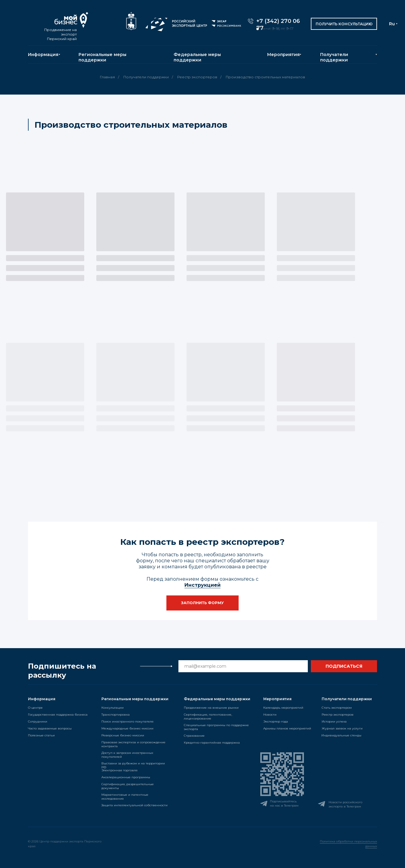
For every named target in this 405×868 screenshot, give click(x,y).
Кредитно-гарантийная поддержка (212, 743)
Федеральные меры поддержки (197, 57)
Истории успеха (334, 721)
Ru (392, 24)
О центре (35, 708)
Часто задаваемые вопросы (50, 728)
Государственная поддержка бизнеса (58, 715)
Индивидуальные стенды (341, 735)
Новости (270, 715)
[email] (243, 666)
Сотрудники (38, 721)
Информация (43, 55)
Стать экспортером (337, 708)
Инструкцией (202, 585)
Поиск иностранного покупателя (127, 721)
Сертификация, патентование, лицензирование (208, 717)
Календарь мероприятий (283, 708)
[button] (344, 24)
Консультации (113, 708)
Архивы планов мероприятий (287, 728)
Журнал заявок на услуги (342, 728)
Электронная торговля (119, 770)
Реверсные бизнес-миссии (123, 735)
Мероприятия (283, 55)
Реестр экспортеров (197, 77)
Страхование (194, 736)
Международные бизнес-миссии (127, 728)
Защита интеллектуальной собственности (134, 805)
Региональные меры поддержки (102, 57)
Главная (107, 77)
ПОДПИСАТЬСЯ (344, 666)
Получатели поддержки (334, 57)
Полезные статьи (41, 735)
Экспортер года (276, 721)
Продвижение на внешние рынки (211, 708)
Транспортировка (116, 715)
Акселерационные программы (126, 777)
